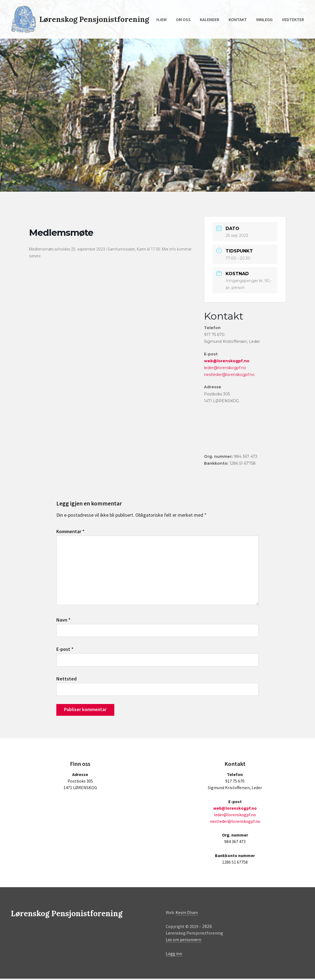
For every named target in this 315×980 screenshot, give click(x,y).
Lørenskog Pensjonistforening (95, 19)
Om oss (183, 19)
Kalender (210, 19)
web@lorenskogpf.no (227, 361)
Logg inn (174, 955)
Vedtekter (293, 19)
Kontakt (238, 19)
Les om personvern (183, 941)
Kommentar (70, 531)
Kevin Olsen (187, 914)
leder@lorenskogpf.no (225, 368)
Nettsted (66, 680)
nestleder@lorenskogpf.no (229, 375)
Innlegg (264, 19)
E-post (65, 650)
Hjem (161, 19)
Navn (63, 621)
